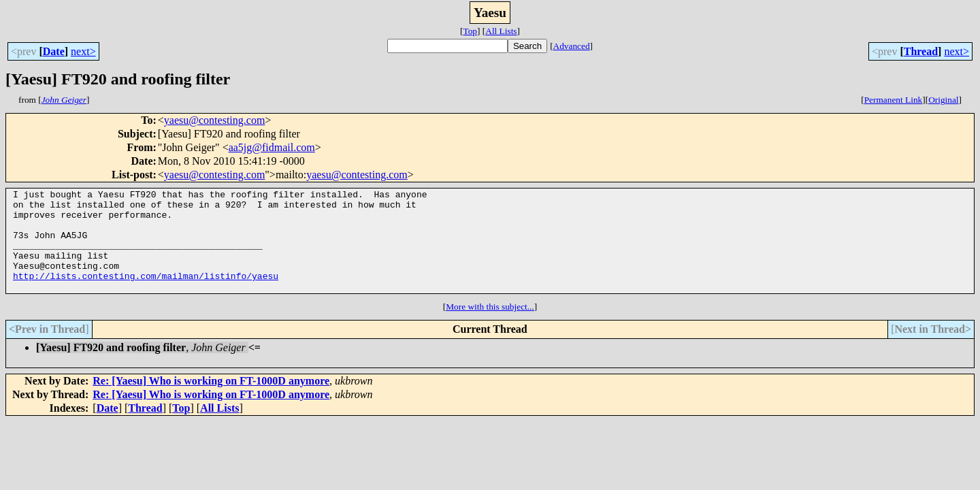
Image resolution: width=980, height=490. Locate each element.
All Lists (501, 31)
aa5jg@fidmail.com (272, 147)
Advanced (572, 46)
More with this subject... (490, 327)
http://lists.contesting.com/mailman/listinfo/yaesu (146, 294)
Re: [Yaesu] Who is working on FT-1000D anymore (211, 401)
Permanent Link (894, 100)
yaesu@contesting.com (214, 120)
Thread (921, 51)
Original (943, 100)
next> (83, 51)
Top (470, 31)
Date (54, 51)
